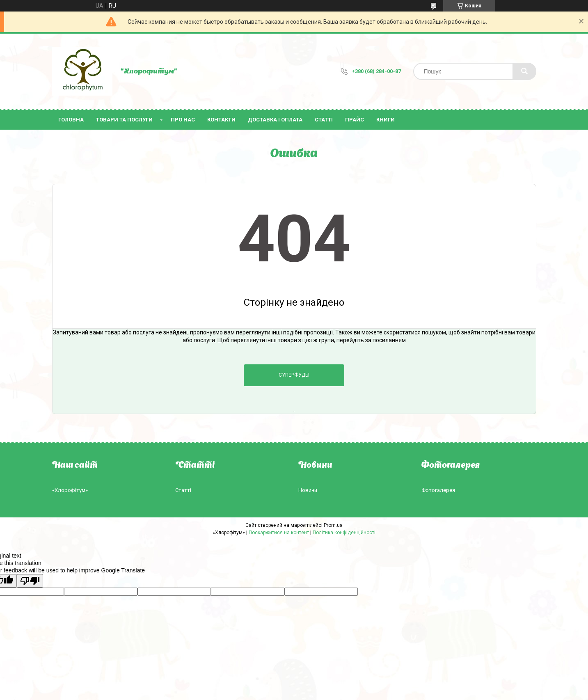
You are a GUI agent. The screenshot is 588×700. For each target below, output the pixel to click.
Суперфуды (294, 375)
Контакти (221, 120)
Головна (71, 120)
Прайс (355, 120)
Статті (324, 120)
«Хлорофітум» (70, 490)
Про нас (183, 120)
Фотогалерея (438, 490)
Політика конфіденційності (344, 533)
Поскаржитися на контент (279, 533)
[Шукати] (524, 71)
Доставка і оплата (275, 120)
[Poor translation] (30, 581)
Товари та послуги (124, 120)
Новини (308, 490)
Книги (386, 120)
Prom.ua (333, 525)
